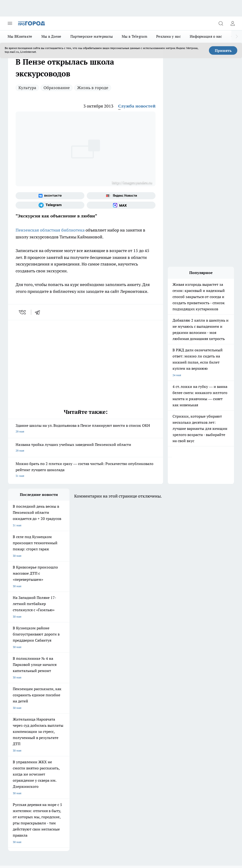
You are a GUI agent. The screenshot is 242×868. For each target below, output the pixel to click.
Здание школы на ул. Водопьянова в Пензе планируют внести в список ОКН (86, 429)
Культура (27, 88)
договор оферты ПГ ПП (24, 813)
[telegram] (39, 312)
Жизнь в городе (93, 88)
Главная (98, 694)
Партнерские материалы (92, 36)
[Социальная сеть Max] (121, 205)
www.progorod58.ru (44, 711)
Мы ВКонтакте (20, 36)
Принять (223, 50)
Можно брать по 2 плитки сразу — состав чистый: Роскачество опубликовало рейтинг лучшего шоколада (86, 470)
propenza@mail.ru (70, 725)
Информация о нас (206, 36)
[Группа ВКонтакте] (50, 196)
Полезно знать (58, 677)
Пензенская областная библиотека (50, 230)
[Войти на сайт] (233, 23)
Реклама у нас (169, 36)
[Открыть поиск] (221, 23)
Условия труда (60, 694)
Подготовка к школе (22, 677)
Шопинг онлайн (18, 666)
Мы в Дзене (51, 36)
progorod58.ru (79, 761)
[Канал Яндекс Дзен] (170, 674)
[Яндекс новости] (121, 196)
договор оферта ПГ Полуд (25, 809)
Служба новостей (137, 106)
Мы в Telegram (134, 36)
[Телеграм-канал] (50, 205)
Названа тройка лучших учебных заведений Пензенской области (86, 448)
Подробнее (225, 824)
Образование (57, 88)
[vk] (23, 312)
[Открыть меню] (10, 23)
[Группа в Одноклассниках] (146, 674)
